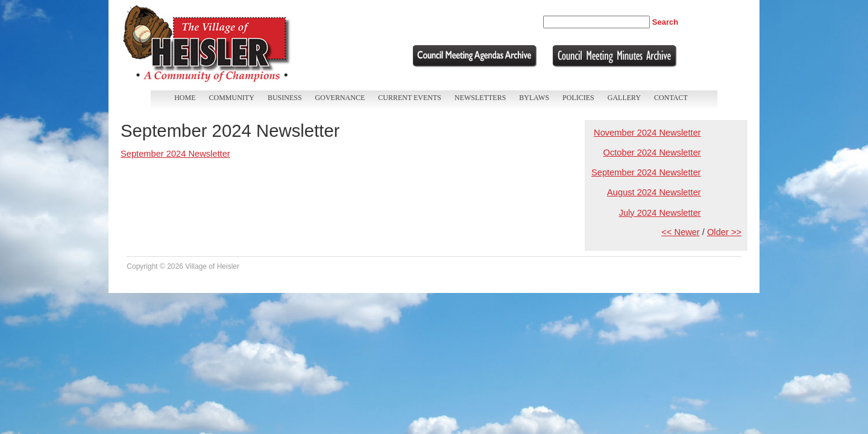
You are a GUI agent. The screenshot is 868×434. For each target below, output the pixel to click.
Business (285, 98)
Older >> (724, 232)
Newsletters (480, 98)
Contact (671, 98)
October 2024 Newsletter (652, 153)
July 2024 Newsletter (660, 213)
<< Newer (681, 232)
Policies (578, 98)
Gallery (624, 98)
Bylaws (534, 98)
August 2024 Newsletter (654, 192)
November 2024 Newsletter (647, 133)
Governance (340, 98)
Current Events (410, 98)
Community (232, 98)
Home (185, 98)
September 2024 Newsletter (646, 172)
